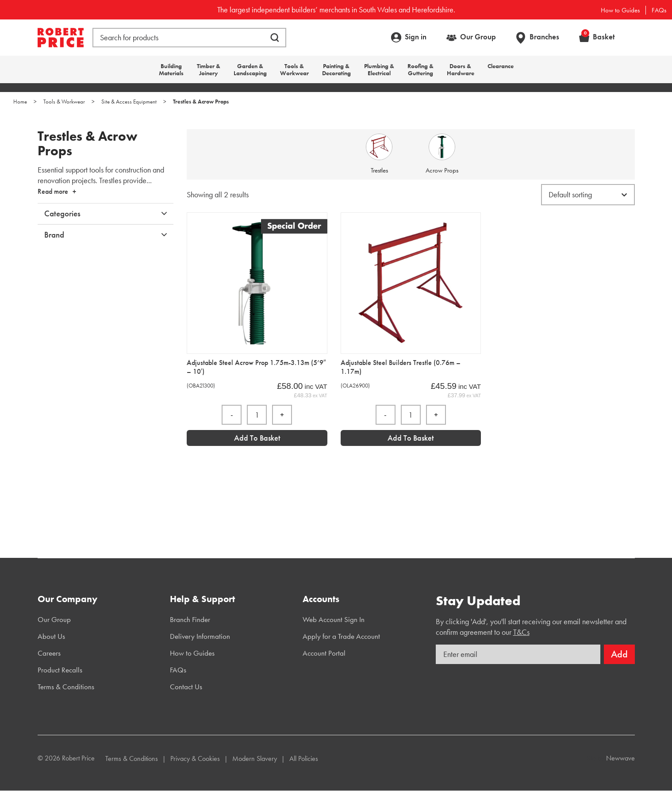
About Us (51, 636)
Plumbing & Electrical (379, 69)
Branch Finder (190, 619)
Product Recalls (60, 670)
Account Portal (324, 653)
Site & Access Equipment (129, 102)
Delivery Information (200, 636)
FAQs (659, 10)
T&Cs (521, 632)
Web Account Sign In (334, 619)
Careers (49, 653)
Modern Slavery (255, 758)
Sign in (416, 37)
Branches (544, 37)
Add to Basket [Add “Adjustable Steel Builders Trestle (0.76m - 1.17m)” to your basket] (411, 438)
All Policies (304, 758)
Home (20, 102)
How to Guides (620, 10)
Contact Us (186, 687)
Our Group (478, 37)
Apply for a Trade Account (341, 636)
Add (619, 654)
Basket (598, 37)
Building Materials (171, 69)
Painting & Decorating (336, 69)
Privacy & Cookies (195, 758)
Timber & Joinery (209, 69)
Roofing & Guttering (420, 69)
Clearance (501, 66)
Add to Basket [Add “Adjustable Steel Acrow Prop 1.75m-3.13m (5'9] (257, 438)
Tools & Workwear (294, 69)
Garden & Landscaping (250, 69)
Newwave (620, 758)
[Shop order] (588, 195)
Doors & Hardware (461, 69)
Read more (53, 191)
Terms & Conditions (66, 687)
